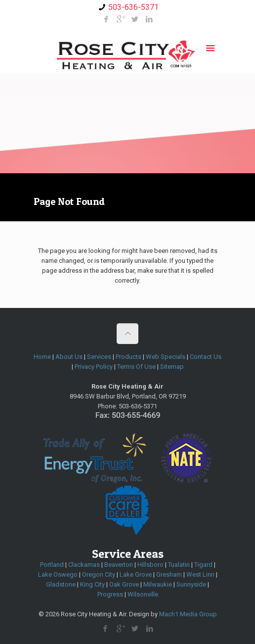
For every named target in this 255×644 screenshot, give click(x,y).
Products (128, 357)
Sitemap (172, 367)
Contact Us (206, 357)
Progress (110, 594)
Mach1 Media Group (188, 614)
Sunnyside (191, 584)
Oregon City (99, 574)
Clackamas (84, 565)
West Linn (200, 574)
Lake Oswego (58, 574)
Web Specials (166, 357)
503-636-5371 (133, 7)
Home (42, 357)
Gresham (169, 574)
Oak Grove (124, 584)
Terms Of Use (136, 367)
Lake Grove (136, 574)
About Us (69, 357)
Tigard (203, 565)
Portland (52, 565)
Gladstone (61, 584)
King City (92, 584)
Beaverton (119, 565)
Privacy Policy (94, 367)
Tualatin (179, 565)
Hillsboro (150, 565)
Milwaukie (158, 584)
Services (99, 357)
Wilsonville (143, 594)
